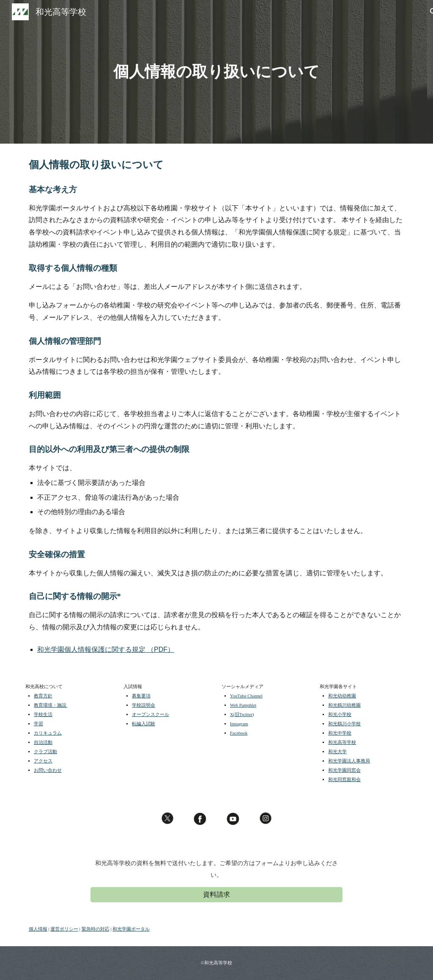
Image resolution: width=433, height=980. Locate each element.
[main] (216, 72)
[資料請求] (216, 895)
